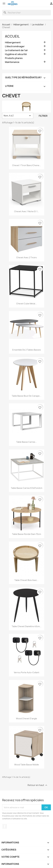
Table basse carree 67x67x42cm (27, 488)
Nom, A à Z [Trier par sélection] (18, 116)
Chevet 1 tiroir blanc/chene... (27, 165)
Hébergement (13, 43)
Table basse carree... (27, 442)
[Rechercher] (26, 13)
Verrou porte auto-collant (27, 672)
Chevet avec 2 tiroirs (26, 257)
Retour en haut (38, 785)
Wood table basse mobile (27, 765)
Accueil (12, 36)
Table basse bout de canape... (26, 396)
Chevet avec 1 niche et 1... (27, 211)
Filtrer (43, 116)
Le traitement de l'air (16, 50)
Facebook (5, 826)
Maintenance (12, 62)
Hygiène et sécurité (16, 54)
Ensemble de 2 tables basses (27, 350)
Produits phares (14, 58)
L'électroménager (15, 46)
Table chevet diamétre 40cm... (27, 626)
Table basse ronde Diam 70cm (26, 534)
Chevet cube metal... (26, 304)
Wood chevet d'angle (26, 719)
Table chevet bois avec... (26, 580)
